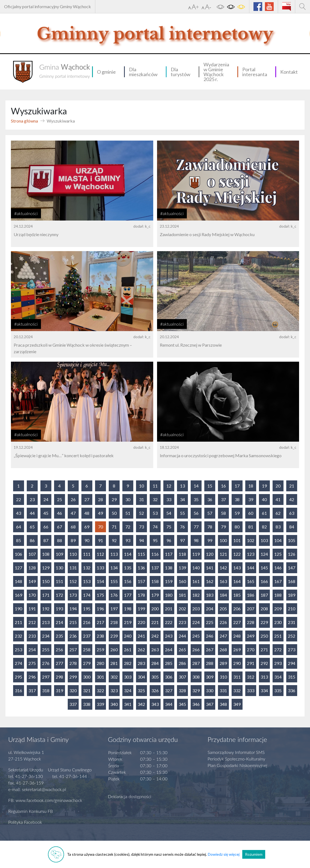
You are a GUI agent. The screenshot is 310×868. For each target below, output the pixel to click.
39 (251, 499)
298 (59, 677)
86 (32, 540)
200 (155, 609)
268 (223, 649)
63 (292, 513)
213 (46, 622)
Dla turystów (181, 72)
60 (251, 513)
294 (292, 663)
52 (141, 513)
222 (169, 622)
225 (210, 622)
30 (128, 499)
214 (59, 622)
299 (73, 677)
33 (169, 499)
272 (278, 649)
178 (141, 595)
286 (182, 663)
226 (223, 622)
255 (46, 649)
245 (196, 636)
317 (32, 690)
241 (141, 636)
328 (182, 690)
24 (46, 499)
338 (87, 704)
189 (292, 595)
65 (32, 527)
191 (32, 609)
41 (278, 499)
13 (182, 486)
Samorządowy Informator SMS (236, 752)
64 (19, 527)
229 (264, 622)
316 (18, 690)
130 (59, 568)
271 (264, 649)
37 (223, 499)
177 (128, 595)
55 (182, 513)
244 (182, 636)
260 (114, 649)
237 (87, 636)
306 (169, 677)
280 (100, 663)
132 (87, 568)
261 (128, 649)
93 (128, 540)
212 (32, 622)
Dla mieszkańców (143, 72)
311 (237, 677)
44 (32, 513)
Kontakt (289, 72)
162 (210, 581)
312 (251, 677)
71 (114, 527)
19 (264, 486)
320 (73, 690)
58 (223, 513)
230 (278, 622)
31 (141, 499)
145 (264, 568)
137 (155, 568)
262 (141, 649)
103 (264, 540)
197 (114, 609)
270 (251, 649)
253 (18, 649)
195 (87, 609)
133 (100, 568)
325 (141, 690)
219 (128, 622)
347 (210, 704)
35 (196, 499)
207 (251, 609)
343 (155, 704)
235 (59, 636)
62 (278, 513)
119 (196, 554)
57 (210, 513)
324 (128, 690)
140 (196, 568)
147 (292, 568)
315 (292, 677)
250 (264, 636)
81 (251, 527)
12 (169, 486)
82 (264, 527)
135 (128, 568)
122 (237, 554)
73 (141, 527)
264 (169, 649)
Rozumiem (254, 854)
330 (210, 690)
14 (196, 486)
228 (251, 622)
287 (196, 663)
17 (237, 486)
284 (155, 663)
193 (59, 609)
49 (101, 513)
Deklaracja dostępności (130, 796)
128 (32, 568)
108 (46, 554)
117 (169, 554)
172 (59, 595)
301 (100, 677)
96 (169, 540)
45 (46, 513)
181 (182, 595)
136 (141, 568)
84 (292, 527)
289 (223, 663)
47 (73, 513)
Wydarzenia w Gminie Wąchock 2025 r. (216, 72)
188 (278, 595)
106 (18, 554)
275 (32, 663)
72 (128, 527)
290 (237, 663)
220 (141, 622)
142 (223, 568)
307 (182, 677)
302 (114, 677)
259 (100, 649)
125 (278, 554)
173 (73, 595)
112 (100, 554)
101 (237, 540)
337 (73, 704)
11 (155, 486)
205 (223, 609)
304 (141, 677)
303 (128, 677)
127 (18, 568)
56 (196, 513)
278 (73, 663)
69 (87, 527)
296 (32, 677)
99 (210, 540)
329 (196, 690)
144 (251, 568)
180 (169, 595)
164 (237, 581)
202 (182, 609)
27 (87, 499)
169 (18, 595)
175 (100, 595)
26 (73, 499)
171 (46, 595)
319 (59, 690)
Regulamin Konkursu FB (31, 811)
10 (141, 486)
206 (237, 609)
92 (114, 540)
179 (155, 595)
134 (114, 568)
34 (182, 499)
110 (73, 554)
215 (73, 622)
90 (87, 540)
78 (210, 527)
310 (223, 677)
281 (114, 663)
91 (101, 540)
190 (18, 609)
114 (128, 554)
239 (114, 636)
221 (155, 622)
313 (264, 677)
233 (32, 636)
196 (100, 609)
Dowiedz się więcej (224, 854)
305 (155, 677)
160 (182, 581)
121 (223, 554)
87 (46, 540)
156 (128, 581)
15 (210, 486)
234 (46, 636)
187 (264, 595)
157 (141, 581)
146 (278, 568)
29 (114, 499)
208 (264, 609)
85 (19, 540)
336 (292, 690)
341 (128, 704)
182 (196, 595)
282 (128, 663)
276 (46, 663)
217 (100, 622)
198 (128, 609)
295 (18, 677)
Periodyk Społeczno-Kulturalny (236, 759)
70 (101, 527)
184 (223, 595)
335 (278, 690)
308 (196, 677)
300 (87, 677)
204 (210, 609)
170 (32, 595)
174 (87, 595)
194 (73, 609)
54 (169, 513)
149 (32, 581)
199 (141, 609)
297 (46, 677)
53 (155, 513)
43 (19, 513)
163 (223, 581)
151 (59, 581)
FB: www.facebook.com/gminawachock (45, 800)
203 (196, 609)
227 (237, 622)
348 (223, 704)
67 (60, 527)
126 (292, 554)
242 (155, 636)
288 (210, 663)
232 (18, 636)
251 (278, 636)
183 (210, 595)
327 (169, 690)
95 (155, 540)
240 (128, 636)
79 (223, 527)
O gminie (106, 72)
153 (87, 581)
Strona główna (24, 121)
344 (169, 704)
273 (292, 649)
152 (73, 581)
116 (155, 554)
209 (278, 609)
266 (196, 649)
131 (73, 568)
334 (264, 690)
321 (87, 690)
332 (237, 690)
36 (210, 499)
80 (237, 527)
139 (182, 568)
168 (292, 581)
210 (292, 609)
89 (73, 540)
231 (292, 622)
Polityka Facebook (25, 822)
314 (278, 677)
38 (237, 499)
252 (292, 636)
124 (264, 554)
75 (169, 527)
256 (59, 649)
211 (18, 622)
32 (155, 499)
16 (223, 486)
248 (237, 636)
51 (128, 513)
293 (278, 663)
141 (210, 568)
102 (251, 540)
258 (87, 649)
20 (278, 486)
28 (101, 499)
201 (169, 609)
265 (182, 649)
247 (223, 636)
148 (18, 581)
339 (100, 704)
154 (100, 581)
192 (46, 609)
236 (73, 636)
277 (59, 663)
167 (278, 581)
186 (251, 595)
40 (264, 499)
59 (237, 513)
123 (251, 554)
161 (196, 581)
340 (114, 704)
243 (169, 636)
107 (32, 554)
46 (60, 513)
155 (114, 581)
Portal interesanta (255, 72)
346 (196, 704)
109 (59, 554)
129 (46, 568)
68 (73, 527)
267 (210, 649)
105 (292, 540)
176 (114, 595)
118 (182, 554)
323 (114, 690)
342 (141, 704)
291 (251, 663)
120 (210, 554)
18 (251, 486)
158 (155, 581)
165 (251, 581)
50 (114, 513)
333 (251, 690)
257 (73, 649)
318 (46, 690)
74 (155, 527)
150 (46, 581)
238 (100, 636)
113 (114, 554)
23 (32, 499)
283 (141, 663)
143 (237, 568)
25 (60, 499)
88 (60, 540)
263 (155, 649)
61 (264, 513)
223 (182, 622)
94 (141, 540)
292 (264, 663)
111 (87, 554)
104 (278, 540)
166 (264, 581)
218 (114, 622)
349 (237, 704)
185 (237, 595)
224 (196, 622)
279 (87, 663)
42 (292, 499)
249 (251, 636)
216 (87, 622)
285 (169, 663)
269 (237, 649)
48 (87, 513)
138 (169, 568)
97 (182, 540)
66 (46, 527)
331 (223, 690)
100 (223, 540)
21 (292, 486)
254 (32, 649)
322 (100, 690)
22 (19, 499)
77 (196, 527)
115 (141, 554)
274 (18, 663)
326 (155, 690)
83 (278, 527)
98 (196, 540)
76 (182, 527)
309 (210, 677)
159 (169, 581)
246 (210, 636)
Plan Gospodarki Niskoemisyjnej (237, 765)
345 (182, 704)
